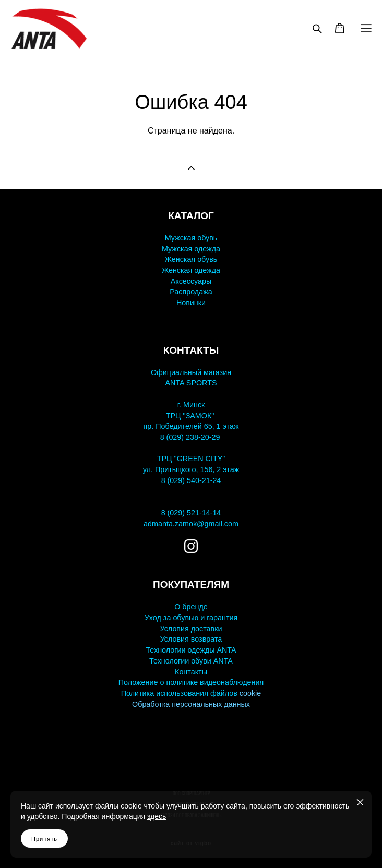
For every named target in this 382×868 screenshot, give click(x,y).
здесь (157, 816)
